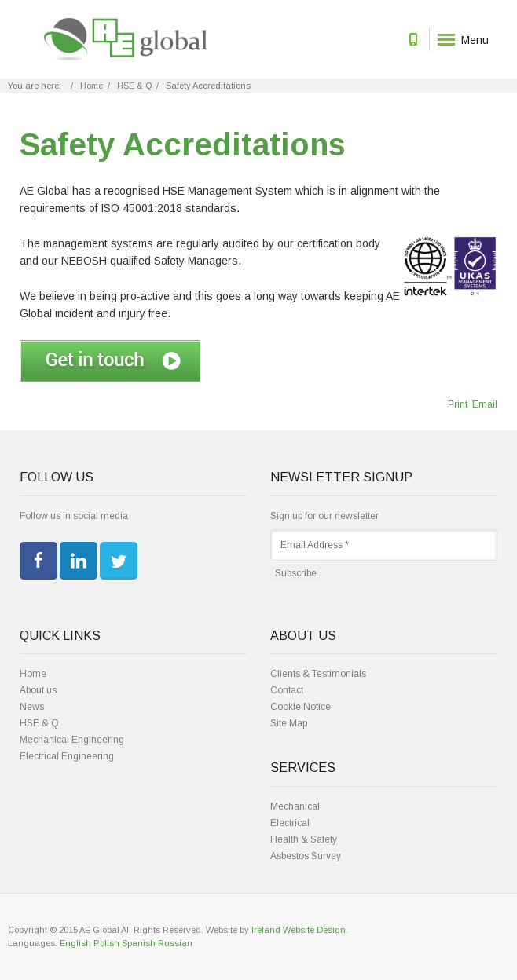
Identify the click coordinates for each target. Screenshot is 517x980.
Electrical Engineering (67, 756)
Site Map (289, 723)
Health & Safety (304, 839)
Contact (287, 690)
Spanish (139, 943)
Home (92, 86)
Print (458, 404)
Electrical (290, 823)
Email (484, 404)
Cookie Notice (301, 707)
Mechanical (295, 806)
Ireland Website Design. (300, 930)
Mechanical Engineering (72, 740)
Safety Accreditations (183, 144)
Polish (106, 943)
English (75, 943)
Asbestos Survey (306, 856)
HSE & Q (134, 86)
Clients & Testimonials (318, 674)
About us (38, 690)
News (32, 707)
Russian (175, 943)
